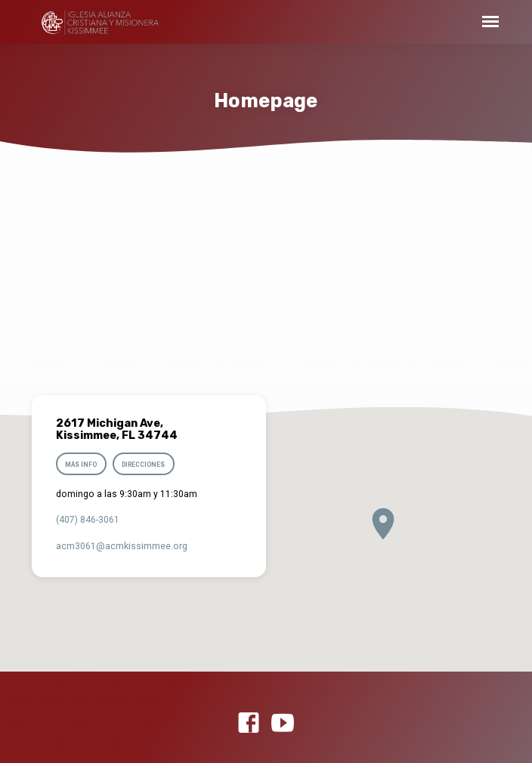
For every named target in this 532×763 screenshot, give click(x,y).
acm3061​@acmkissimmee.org (122, 546)
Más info (81, 465)
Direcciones (143, 465)
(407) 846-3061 (88, 520)
